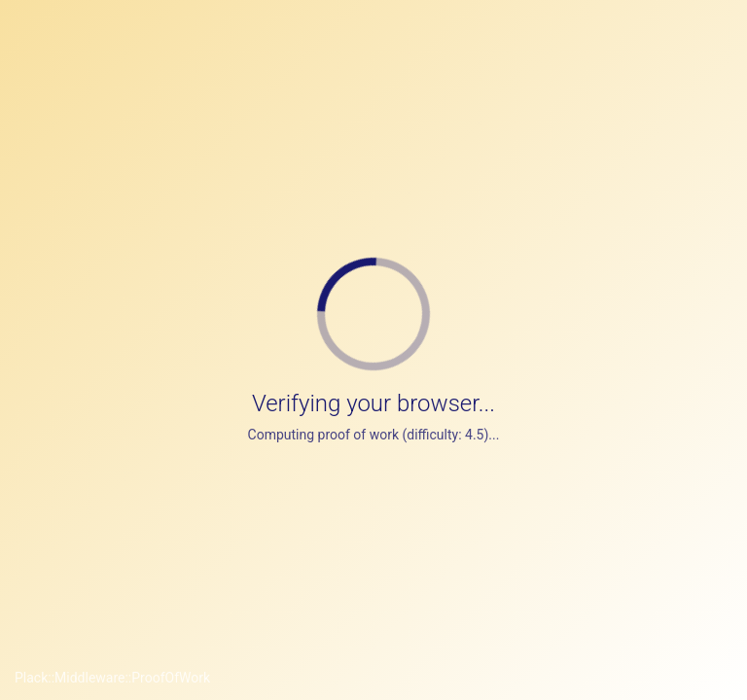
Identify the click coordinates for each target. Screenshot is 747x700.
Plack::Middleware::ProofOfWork (112, 678)
